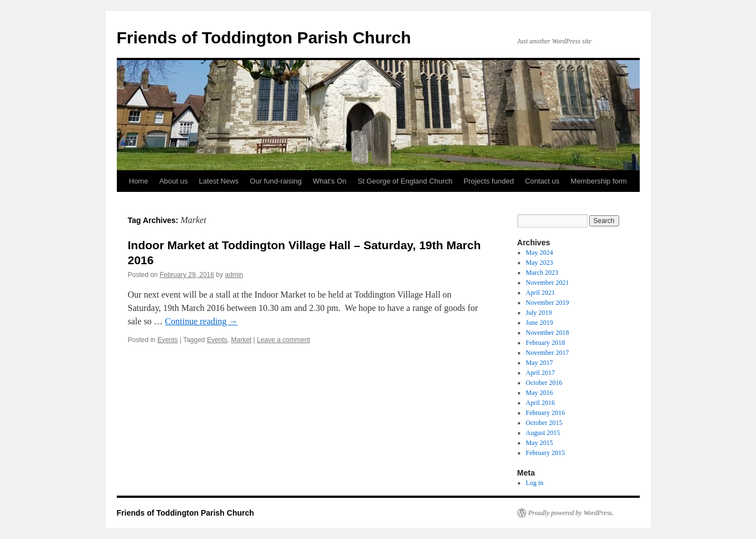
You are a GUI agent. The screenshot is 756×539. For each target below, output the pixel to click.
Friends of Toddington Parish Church (264, 38)
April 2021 (540, 293)
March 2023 (542, 273)
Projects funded (488, 181)
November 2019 (547, 303)
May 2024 (539, 253)
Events (168, 340)
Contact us (542, 181)
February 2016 (545, 413)
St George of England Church (405, 181)
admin (234, 275)
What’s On (329, 181)
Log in (535, 483)
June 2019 (539, 323)
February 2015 (545, 453)
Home (139, 181)
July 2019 (539, 313)
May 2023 (539, 263)
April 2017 (540, 373)
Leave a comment (283, 340)
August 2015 (543, 433)
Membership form (599, 181)
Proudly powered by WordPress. (571, 513)
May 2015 (539, 443)
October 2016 (544, 383)
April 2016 (540, 403)
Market (241, 340)
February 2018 (545, 343)
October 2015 (544, 423)
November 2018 (547, 333)
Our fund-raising (276, 181)
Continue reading (202, 321)
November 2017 (547, 353)
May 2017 (539, 363)
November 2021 (547, 283)
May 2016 (539, 393)
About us (173, 181)
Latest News (219, 181)
